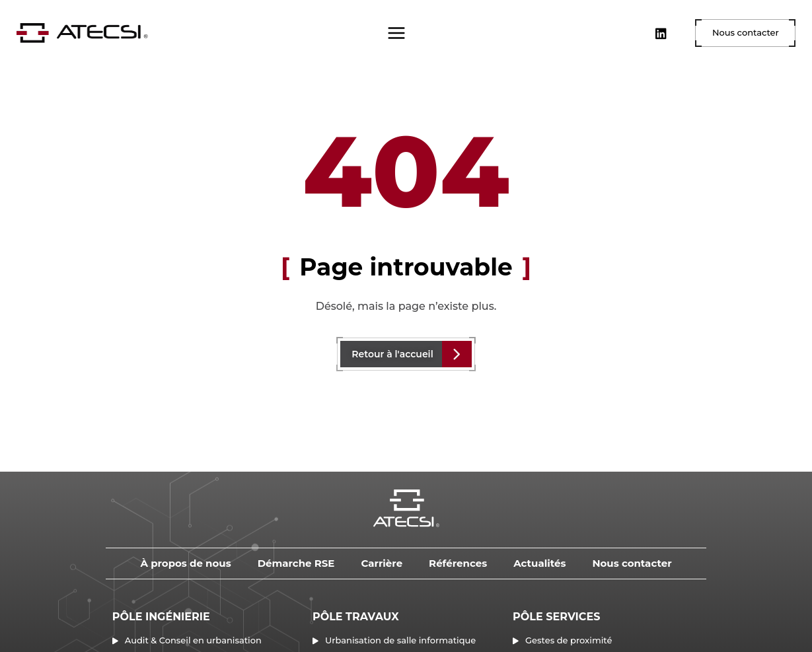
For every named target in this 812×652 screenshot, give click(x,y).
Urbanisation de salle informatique (400, 640)
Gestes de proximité (569, 640)
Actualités (539, 563)
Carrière (382, 563)
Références (458, 563)
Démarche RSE (296, 563)
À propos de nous (185, 563)
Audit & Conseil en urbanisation (193, 640)
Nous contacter (632, 563)
